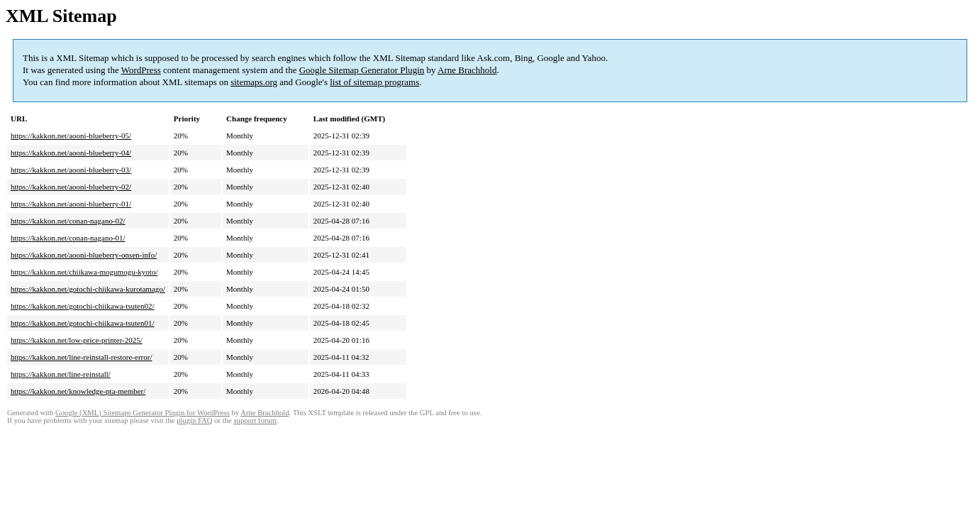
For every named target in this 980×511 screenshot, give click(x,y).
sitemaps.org (254, 82)
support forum (255, 421)
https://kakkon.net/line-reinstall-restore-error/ (81, 357)
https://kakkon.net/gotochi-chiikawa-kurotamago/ (88, 289)
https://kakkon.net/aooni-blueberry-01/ (71, 204)
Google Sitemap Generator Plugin (362, 70)
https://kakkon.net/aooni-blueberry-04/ (71, 153)
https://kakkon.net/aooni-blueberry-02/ (71, 187)
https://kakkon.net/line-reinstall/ (61, 374)
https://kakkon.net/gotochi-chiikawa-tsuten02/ (83, 306)
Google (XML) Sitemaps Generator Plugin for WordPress (143, 413)
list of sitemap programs (374, 82)
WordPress (141, 70)
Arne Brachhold (467, 70)
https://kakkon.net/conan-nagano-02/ (68, 221)
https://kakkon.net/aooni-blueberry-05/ (71, 136)
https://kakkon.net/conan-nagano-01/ (68, 238)
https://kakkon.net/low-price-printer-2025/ (77, 340)
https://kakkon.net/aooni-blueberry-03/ (71, 170)
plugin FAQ (194, 421)
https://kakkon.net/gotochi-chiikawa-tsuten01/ (83, 323)
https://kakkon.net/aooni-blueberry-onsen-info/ (84, 255)
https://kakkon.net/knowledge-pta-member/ (78, 391)
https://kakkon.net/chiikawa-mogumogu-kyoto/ (84, 272)
